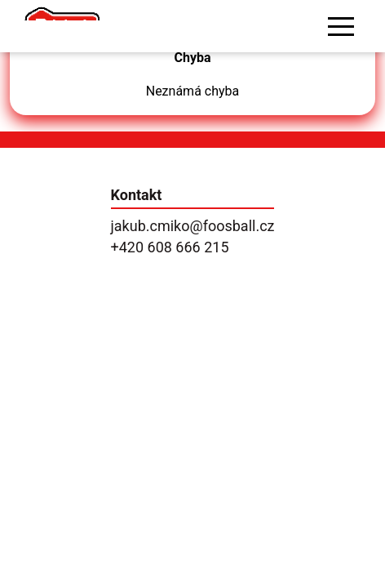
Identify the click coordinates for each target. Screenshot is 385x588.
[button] (341, 26)
